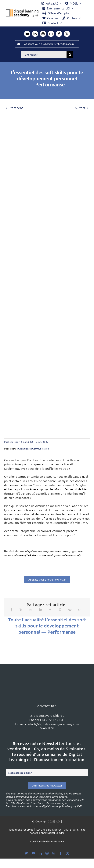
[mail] (51, 34)
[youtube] (27, 34)
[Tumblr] (50, 610)
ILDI (51, 728)
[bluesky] (26, 853)
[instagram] (43, 34)
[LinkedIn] (41, 610)
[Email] (80, 610)
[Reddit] (31, 610)
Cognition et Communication (34, 449)
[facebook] (59, 34)
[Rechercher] (44, 55)
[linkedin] (35, 34)
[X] (21, 610)
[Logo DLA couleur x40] (22, 11)
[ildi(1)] (47, 672)
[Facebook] (11, 610)
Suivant (80, 108)
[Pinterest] (60, 610)
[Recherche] (70, 55)
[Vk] (70, 610)
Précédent (16, 108)
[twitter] (67, 34)
